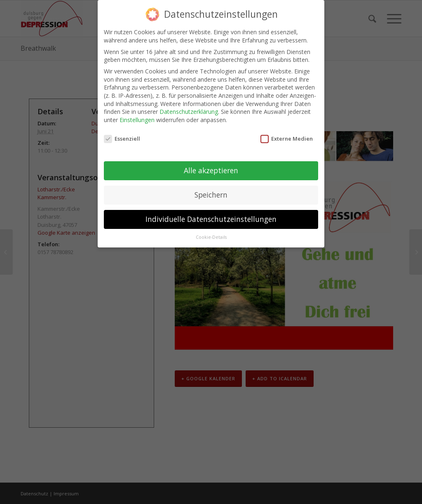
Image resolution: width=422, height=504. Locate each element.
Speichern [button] (211, 195)
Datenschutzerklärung (189, 112)
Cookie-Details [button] (211, 237)
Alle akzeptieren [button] (211, 170)
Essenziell (122, 139)
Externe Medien (287, 139)
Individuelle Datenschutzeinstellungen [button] (211, 219)
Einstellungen (137, 120)
